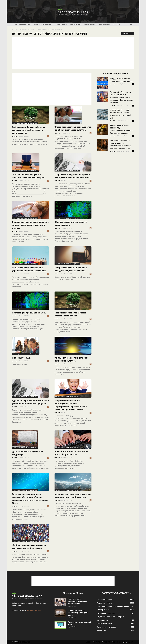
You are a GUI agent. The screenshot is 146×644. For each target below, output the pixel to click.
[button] (131, 25)
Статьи (117, 24)
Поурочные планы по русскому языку (113, 606)
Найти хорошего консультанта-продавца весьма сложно (77, 601)
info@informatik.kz (34, 610)
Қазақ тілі (101, 630)
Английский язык (105, 623)
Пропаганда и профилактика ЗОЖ (29, 313)
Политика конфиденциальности (123, 642)
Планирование (103, 610)
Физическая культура (26, 30)
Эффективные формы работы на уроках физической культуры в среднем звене (28, 130)
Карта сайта (106, 642)
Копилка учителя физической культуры (25, 123)
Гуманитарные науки (42, 24)
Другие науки (104, 24)
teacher (15, 136)
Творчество (75, 24)
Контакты (97, 642)
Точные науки (61, 24)
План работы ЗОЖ (21, 358)
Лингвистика (90, 24)
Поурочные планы (105, 599)
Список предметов (22, 24)
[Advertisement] (73, 53)
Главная (89, 642)
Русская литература (106, 613)
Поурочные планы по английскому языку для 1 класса (78, 613)
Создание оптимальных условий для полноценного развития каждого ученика (30, 225)
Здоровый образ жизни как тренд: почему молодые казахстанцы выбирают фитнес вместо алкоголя (122, 97)
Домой (14, 30)
